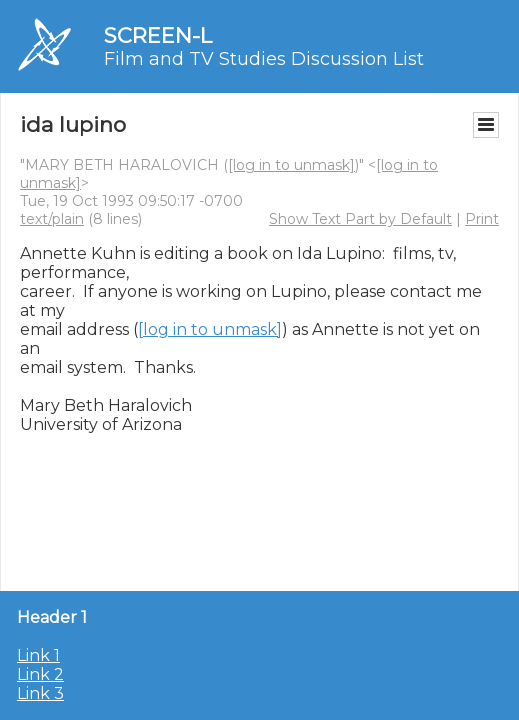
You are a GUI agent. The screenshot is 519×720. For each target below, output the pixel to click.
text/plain (52, 219)
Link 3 (40, 693)
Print (482, 219)
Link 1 (38, 655)
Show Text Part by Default (360, 219)
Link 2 (40, 674)
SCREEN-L (158, 35)
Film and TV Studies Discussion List (264, 59)
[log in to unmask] (291, 165)
